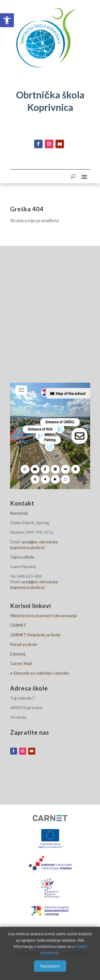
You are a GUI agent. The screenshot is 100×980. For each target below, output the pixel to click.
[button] (7, 20)
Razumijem (50, 966)
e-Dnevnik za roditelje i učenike (40, 673)
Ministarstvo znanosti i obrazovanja (43, 615)
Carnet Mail (21, 663)
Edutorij (18, 654)
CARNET (18, 625)
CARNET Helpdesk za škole (35, 635)
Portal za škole (24, 644)
